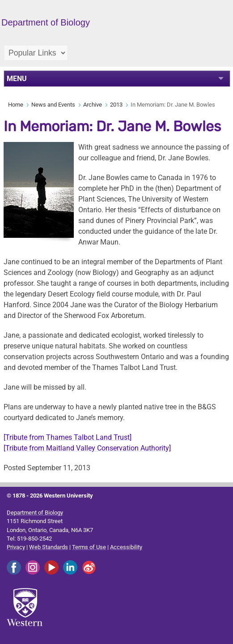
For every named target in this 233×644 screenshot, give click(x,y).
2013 (116, 105)
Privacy (16, 547)
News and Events (53, 105)
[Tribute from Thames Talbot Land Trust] (68, 437)
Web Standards (49, 547)
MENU (17, 79)
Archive (93, 105)
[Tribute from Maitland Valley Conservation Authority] (87, 448)
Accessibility (126, 547)
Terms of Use (89, 547)
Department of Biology (35, 513)
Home (16, 105)
